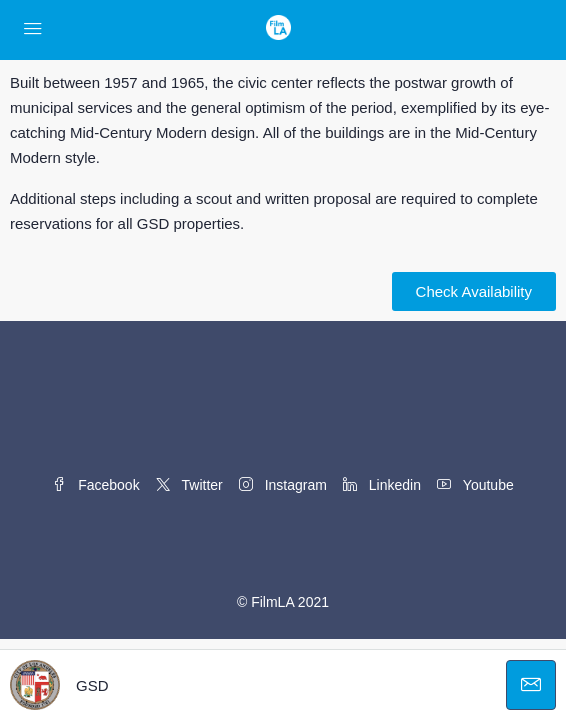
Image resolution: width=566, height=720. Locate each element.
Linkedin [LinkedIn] (382, 485)
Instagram (283, 485)
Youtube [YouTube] (475, 485)
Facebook (95, 485)
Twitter (189, 485)
